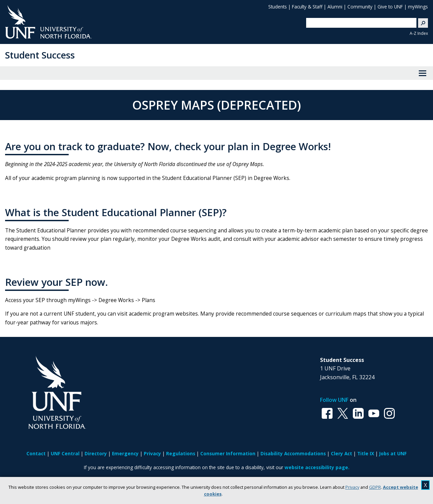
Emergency (125, 453)
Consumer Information (228, 453)
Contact (36, 453)
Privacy (352, 487)
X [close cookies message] (425, 485)
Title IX (366, 453)
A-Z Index (419, 33)
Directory (96, 453)
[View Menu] (423, 73)
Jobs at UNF (393, 453)
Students (278, 7)
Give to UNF (390, 7)
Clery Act (341, 453)
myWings (418, 7)
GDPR (375, 487)
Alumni (335, 7)
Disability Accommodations (293, 453)
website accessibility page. (317, 467)
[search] (359, 23)
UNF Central (65, 453)
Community (360, 7)
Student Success (40, 55)
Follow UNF (334, 400)
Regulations (181, 453)
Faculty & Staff (307, 7)
